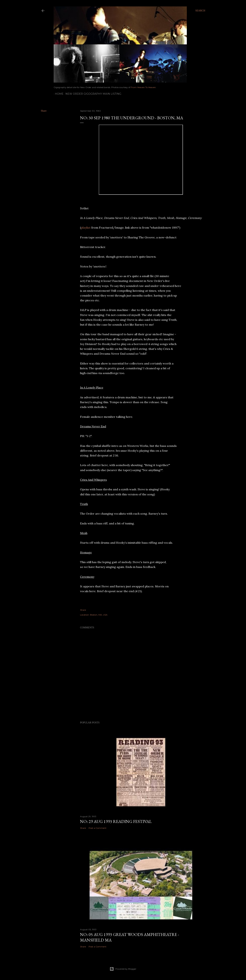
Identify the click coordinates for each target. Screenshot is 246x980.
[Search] (200, 11)
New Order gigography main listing (92, 94)
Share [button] (44, 111)
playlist (86, 228)
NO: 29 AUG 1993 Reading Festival (116, 821)
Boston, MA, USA (99, 615)
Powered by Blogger (123, 969)
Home (58, 94)
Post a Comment (98, 828)
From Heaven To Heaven (143, 87)
